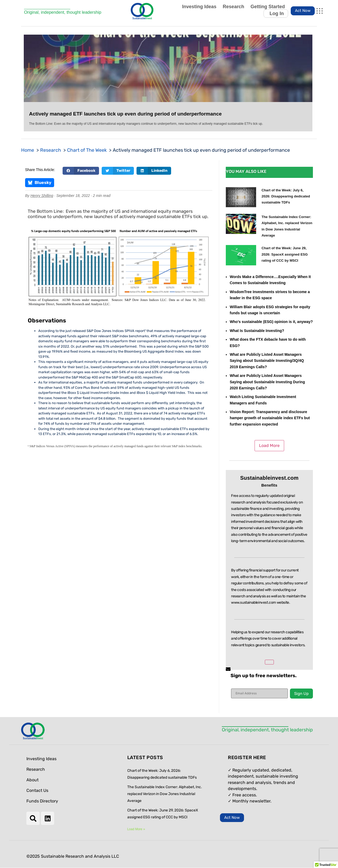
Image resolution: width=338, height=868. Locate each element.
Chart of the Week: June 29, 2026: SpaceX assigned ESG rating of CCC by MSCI (285, 254)
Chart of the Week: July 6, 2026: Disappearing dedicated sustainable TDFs (286, 196)
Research (234, 7)
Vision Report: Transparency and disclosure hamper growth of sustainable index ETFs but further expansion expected (270, 418)
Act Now (303, 11)
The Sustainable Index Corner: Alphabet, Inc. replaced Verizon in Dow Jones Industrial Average (165, 794)
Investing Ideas (199, 7)
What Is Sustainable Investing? (257, 331)
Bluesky (40, 183)
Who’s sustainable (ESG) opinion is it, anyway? (271, 322)
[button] (81, 171)
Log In (277, 13)
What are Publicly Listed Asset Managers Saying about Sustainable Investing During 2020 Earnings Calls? (267, 382)
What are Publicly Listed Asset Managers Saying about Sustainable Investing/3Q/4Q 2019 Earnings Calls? (267, 361)
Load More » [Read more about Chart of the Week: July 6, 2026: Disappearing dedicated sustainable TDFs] (136, 829)
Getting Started (268, 7)
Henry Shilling (42, 196)
